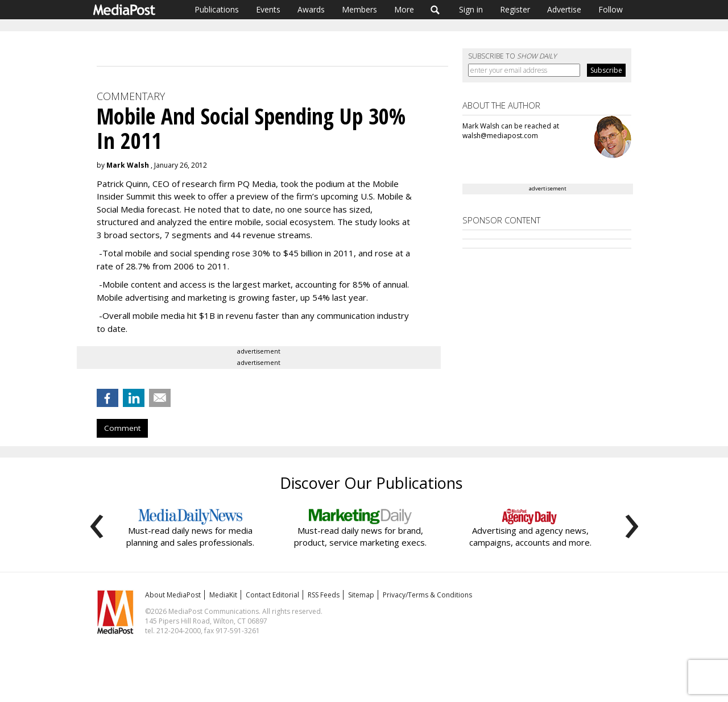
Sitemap (361, 595)
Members (359, 9)
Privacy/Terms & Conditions (427, 595)
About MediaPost (173, 595)
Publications (217, 9)
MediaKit (223, 595)
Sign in (471, 9)
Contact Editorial (272, 595)
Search (435, 10)
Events (268, 9)
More (404, 9)
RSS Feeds (324, 595)
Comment (122, 428)
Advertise (564, 9)
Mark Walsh (128, 165)
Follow (611, 9)
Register (515, 9)
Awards (311, 9)
